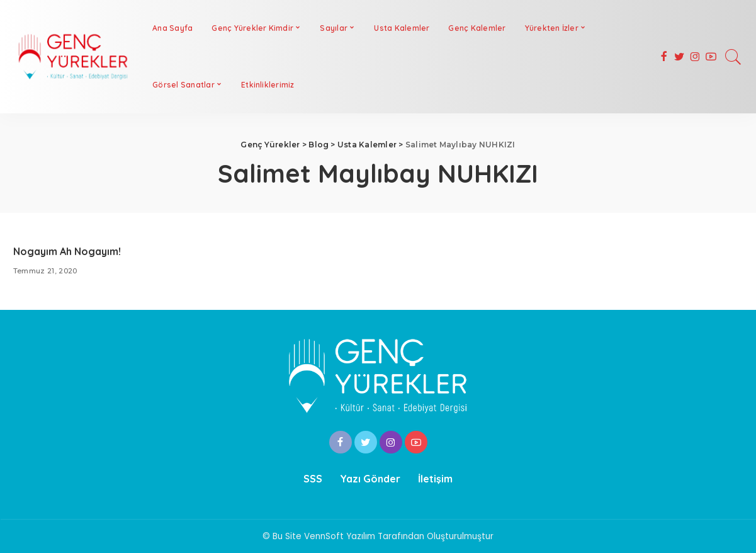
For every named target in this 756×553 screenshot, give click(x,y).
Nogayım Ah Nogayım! (67, 251)
